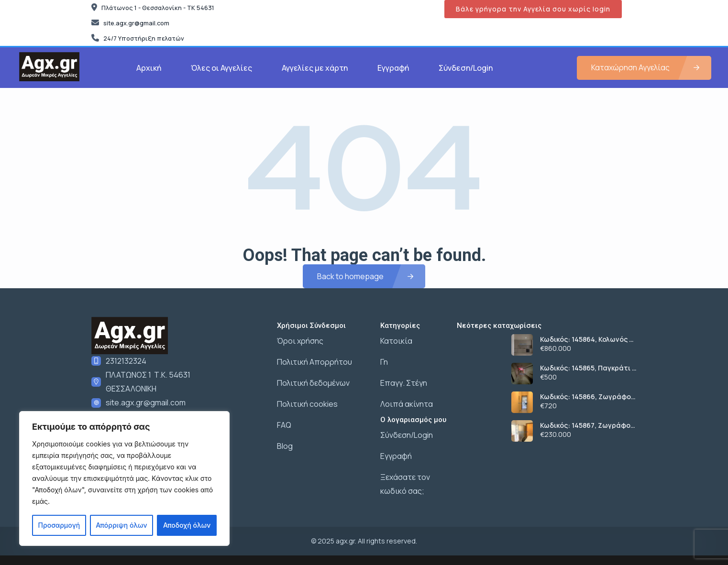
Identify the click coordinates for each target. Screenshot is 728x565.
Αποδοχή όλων (187, 525)
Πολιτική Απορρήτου (314, 362)
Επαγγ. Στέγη (404, 383)
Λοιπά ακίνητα (407, 404)
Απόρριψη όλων (121, 525)
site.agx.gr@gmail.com (146, 402)
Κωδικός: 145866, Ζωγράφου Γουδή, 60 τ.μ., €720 (588, 397)
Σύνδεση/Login (466, 68)
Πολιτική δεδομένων (313, 383)
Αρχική (149, 68)
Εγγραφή (393, 68)
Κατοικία (396, 341)
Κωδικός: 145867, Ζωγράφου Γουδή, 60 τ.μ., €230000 (587, 425)
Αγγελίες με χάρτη (315, 68)
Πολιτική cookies (307, 404)
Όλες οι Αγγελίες (221, 68)
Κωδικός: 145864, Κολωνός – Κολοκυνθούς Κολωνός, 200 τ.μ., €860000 (586, 339)
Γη (384, 362)
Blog (285, 446)
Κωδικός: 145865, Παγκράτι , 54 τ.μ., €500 (587, 368)
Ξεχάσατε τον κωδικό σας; (405, 484)
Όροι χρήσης (300, 341)
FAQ (284, 425)
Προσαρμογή (59, 525)
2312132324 (126, 361)
